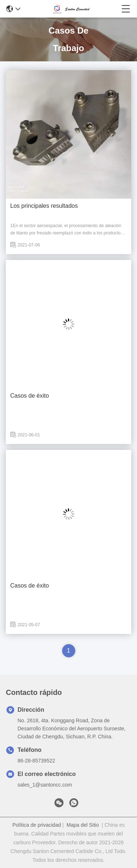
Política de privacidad (37, 825)
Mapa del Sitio (83, 825)
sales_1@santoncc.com (45, 785)
